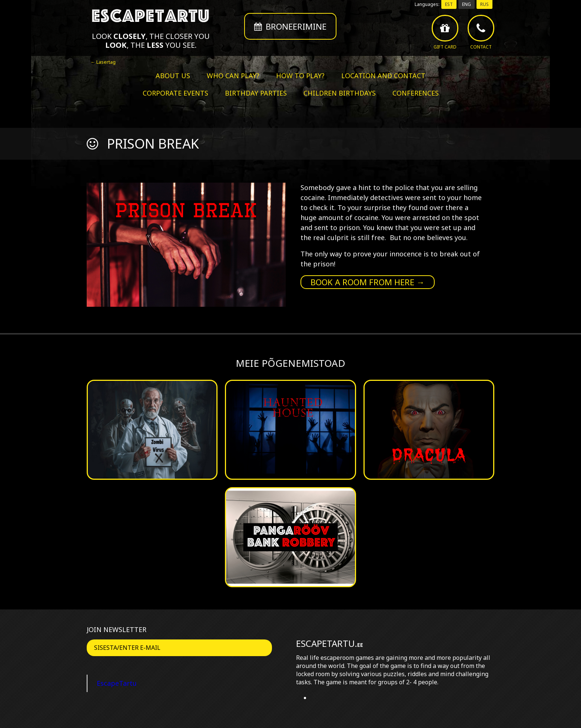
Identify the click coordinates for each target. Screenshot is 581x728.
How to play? (300, 76)
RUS (484, 4)
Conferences (416, 93)
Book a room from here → (368, 282)
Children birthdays (340, 93)
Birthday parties (256, 93)
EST (449, 4)
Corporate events (175, 93)
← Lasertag (103, 62)
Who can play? (233, 76)
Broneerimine (290, 26)
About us (173, 76)
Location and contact (383, 76)
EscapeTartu (117, 683)
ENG (467, 4)
